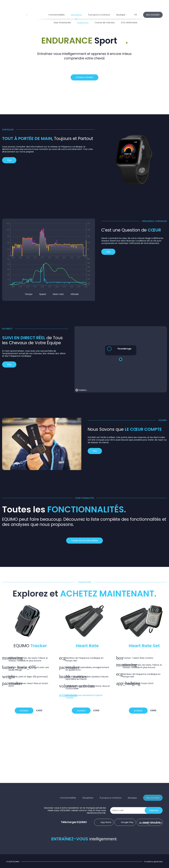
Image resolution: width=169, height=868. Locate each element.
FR (134, 15)
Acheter (24, 711)
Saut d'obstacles (62, 23)
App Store (104, 822)
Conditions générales (153, 862)
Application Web (150, 822)
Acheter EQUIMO (85, 77)
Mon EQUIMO (153, 15)
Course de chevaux (105, 23)
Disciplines (76, 15)
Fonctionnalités (57, 15)
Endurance (83, 23)
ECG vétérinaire (129, 23)
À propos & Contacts (99, 15)
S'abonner (154, 810)
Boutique (121, 15)
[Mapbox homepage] (81, 390)
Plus (9, 160)
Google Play (125, 822)
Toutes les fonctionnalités (84, 540)
